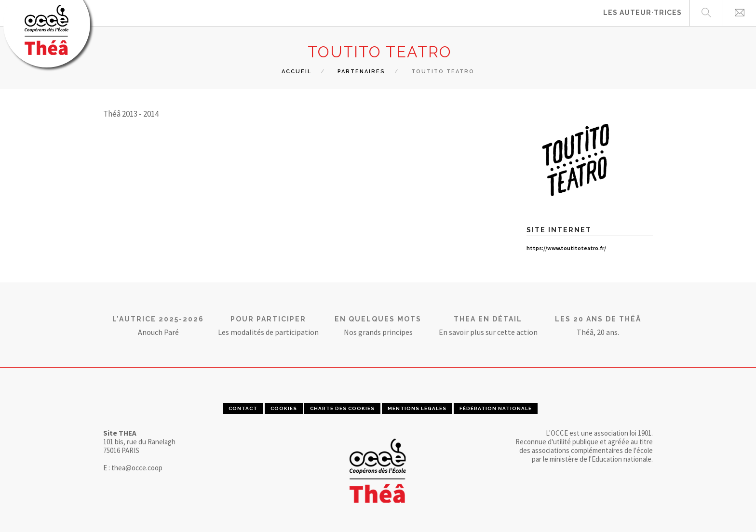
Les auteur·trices (642, 13)
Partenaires (361, 72)
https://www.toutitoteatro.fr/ (566, 248)
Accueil (297, 72)
